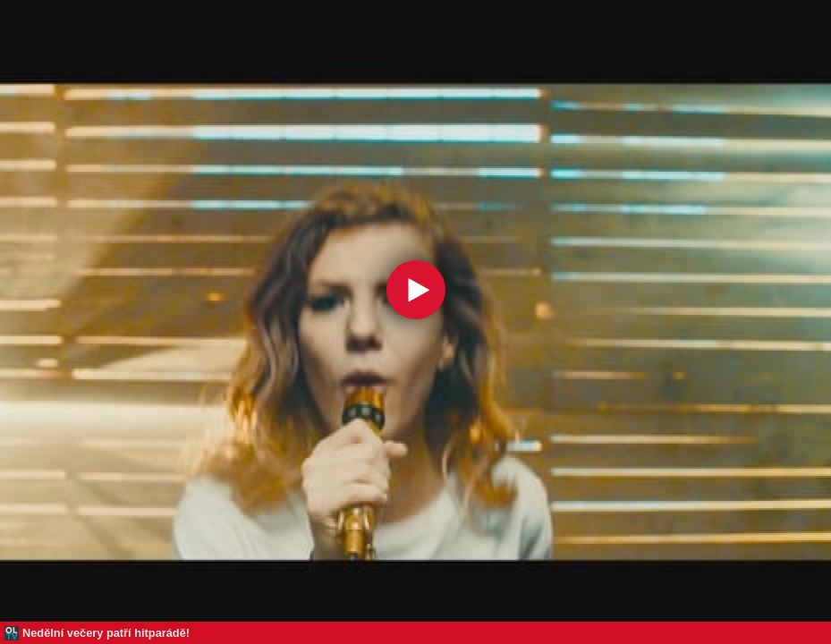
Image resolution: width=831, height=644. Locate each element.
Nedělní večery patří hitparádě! (106, 633)
